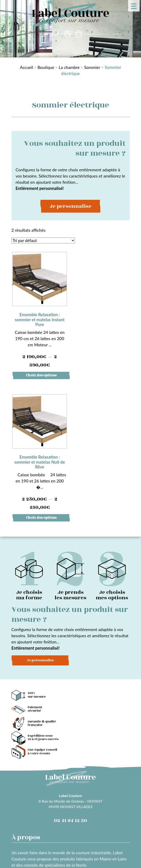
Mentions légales (27, 824)
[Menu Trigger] (134, 6)
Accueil (26, 67)
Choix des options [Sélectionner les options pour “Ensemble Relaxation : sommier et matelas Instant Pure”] (41, 375)
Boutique (46, 67)
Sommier (92, 67)
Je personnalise (70, 206)
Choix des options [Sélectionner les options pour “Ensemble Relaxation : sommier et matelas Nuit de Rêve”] (104, 375)
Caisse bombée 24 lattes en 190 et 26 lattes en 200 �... (102, 310)
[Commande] (43, 240)
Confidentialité (25, 830)
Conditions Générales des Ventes (75, 824)
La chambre (69, 67)
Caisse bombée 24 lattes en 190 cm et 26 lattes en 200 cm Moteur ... (39, 310)
